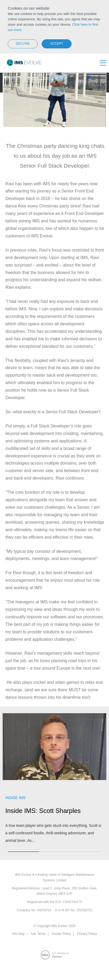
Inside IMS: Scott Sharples (43, 811)
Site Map (18, 934)
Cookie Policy (61, 934)
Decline (23, 44)
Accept (57, 44)
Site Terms (38, 934)
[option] (54, 781)
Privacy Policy (87, 934)
